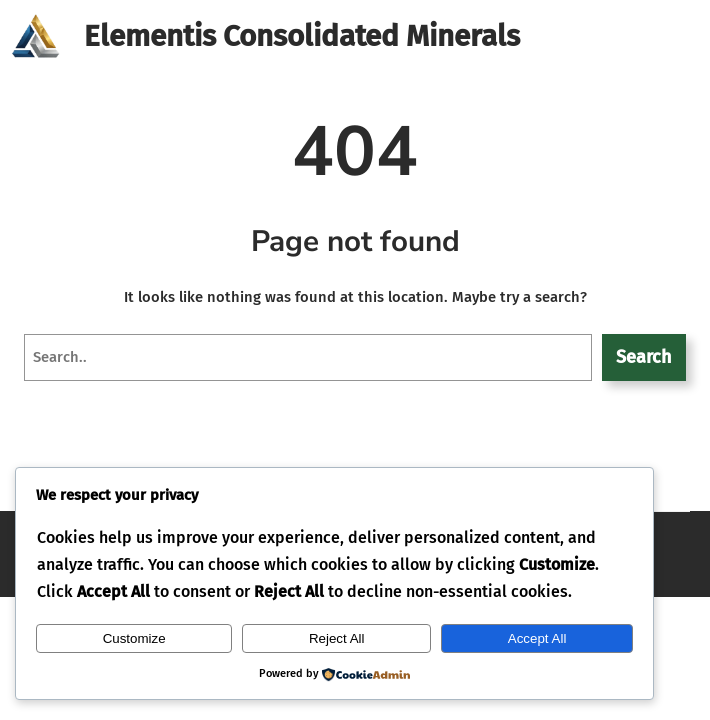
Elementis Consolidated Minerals (302, 36)
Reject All (337, 638)
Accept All (537, 638)
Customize (134, 638)
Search (643, 357)
